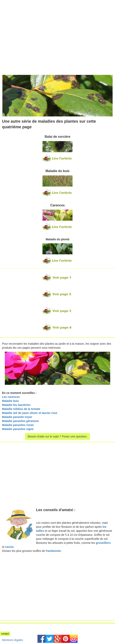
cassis (10, 547)
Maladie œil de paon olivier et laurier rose (30, 413)
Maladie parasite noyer (17, 417)
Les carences (11, 397)
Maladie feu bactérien (16, 405)
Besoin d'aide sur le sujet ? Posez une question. (57, 436)
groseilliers (103, 543)
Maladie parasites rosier (18, 425)
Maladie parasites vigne (18, 429)
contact (5, 634)
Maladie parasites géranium (20, 421)
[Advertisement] (34, 28)
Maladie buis (10, 401)
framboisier (53, 551)
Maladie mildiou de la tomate (21, 409)
